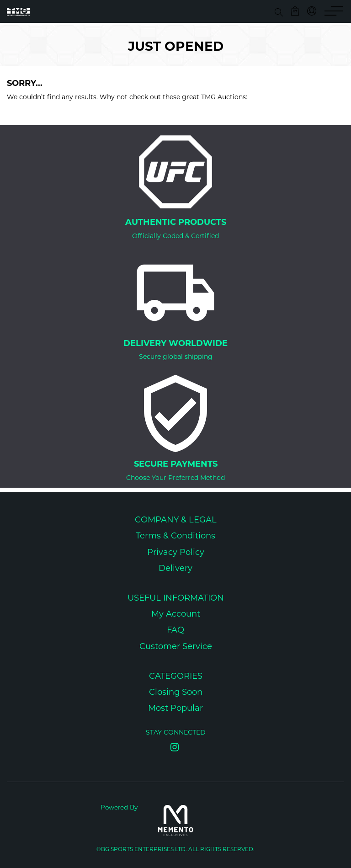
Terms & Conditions (175, 536)
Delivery (175, 569)
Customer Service (176, 647)
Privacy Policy (176, 553)
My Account (176, 615)
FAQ (175, 631)
